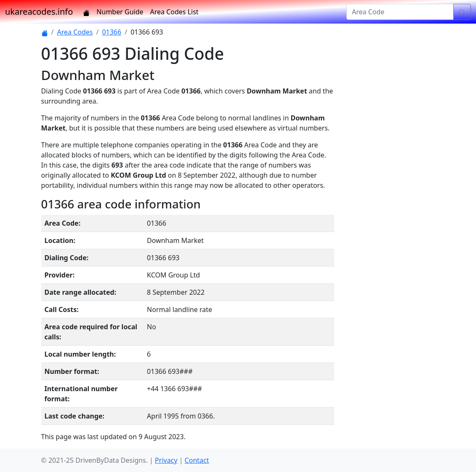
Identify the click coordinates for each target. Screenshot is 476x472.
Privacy (166, 460)
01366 (112, 32)
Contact (197, 460)
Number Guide (120, 12)
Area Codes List (174, 12)
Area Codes (75, 32)
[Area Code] (400, 12)
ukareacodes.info (39, 12)
